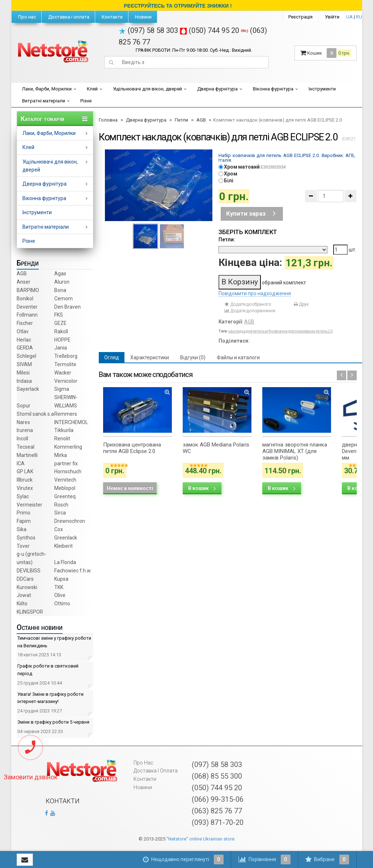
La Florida (65, 562)
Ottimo (62, 604)
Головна (108, 120)
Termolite (65, 364)
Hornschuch (68, 471)
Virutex (25, 488)
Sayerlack (28, 389)
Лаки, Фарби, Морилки (47, 89)
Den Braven (67, 307)
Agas (60, 274)
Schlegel (26, 356)
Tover (23, 546)
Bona (60, 290)
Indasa (24, 381)
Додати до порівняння (249, 311)
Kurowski (27, 587)
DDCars (25, 579)
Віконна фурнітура (273, 89)
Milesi (23, 373)
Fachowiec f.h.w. (73, 571)
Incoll (22, 439)
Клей (92, 89)
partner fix (66, 463)
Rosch (61, 505)
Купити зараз (251, 213)
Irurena (25, 430)
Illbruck (25, 480)
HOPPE (62, 340)
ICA (21, 463)
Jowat (24, 595)
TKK (59, 587)
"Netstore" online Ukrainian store (200, 839)
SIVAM (24, 364)
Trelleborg (66, 356)
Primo (24, 513)
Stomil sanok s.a (35, 414)
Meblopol (65, 488)
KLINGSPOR (30, 612)
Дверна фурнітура (217, 89)
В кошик (202, 488)
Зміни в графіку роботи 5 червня (53, 722)
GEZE (60, 323)
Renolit (62, 439)
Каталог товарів (43, 119)
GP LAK (25, 471)
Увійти (332, 17)
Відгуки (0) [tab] (193, 357)
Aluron (62, 282)
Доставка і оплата (68, 17)
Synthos (26, 538)
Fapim (24, 521)
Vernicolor (66, 381)
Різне (86, 101)
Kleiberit (63, 546)
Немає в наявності (130, 488)
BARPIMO (28, 290)
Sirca (60, 513)
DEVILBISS (29, 571)
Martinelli (27, 455)
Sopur (24, 406)
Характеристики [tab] (150, 357)
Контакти (112, 17)
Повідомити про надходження (255, 293)
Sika (22, 529)
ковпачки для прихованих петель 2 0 (302, 331)
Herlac (24, 340)
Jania (61, 348)
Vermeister (29, 505)
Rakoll (61, 331)
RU (359, 17)
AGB (22, 274)
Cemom (63, 298)
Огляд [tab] (112, 357)
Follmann (27, 315)
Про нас (26, 17)
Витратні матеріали (44, 101)
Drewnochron (70, 521)
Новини (143, 17)
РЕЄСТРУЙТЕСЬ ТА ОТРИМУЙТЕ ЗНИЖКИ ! (178, 6)
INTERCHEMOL (71, 422)
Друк (301, 304)
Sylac (23, 496)
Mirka (61, 455)
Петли (181, 120)
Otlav (23, 331)
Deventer (27, 307)
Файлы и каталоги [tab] (238, 357)
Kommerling (68, 447)
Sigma (62, 389)
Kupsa (61, 579)
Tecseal (26, 447)
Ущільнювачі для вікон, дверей (147, 89)
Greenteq (65, 496)
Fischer (25, 323)
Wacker (63, 373)
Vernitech (65, 480)
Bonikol (25, 298)
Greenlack (66, 538)
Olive (60, 595)
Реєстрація (300, 17)
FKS (59, 315)
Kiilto (22, 604)
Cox (59, 529)
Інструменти (322, 89)
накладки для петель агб (249, 331)
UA (349, 17)
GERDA (25, 348)
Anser (24, 282)
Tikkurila (64, 430)
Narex (23, 422)
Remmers (66, 414)
